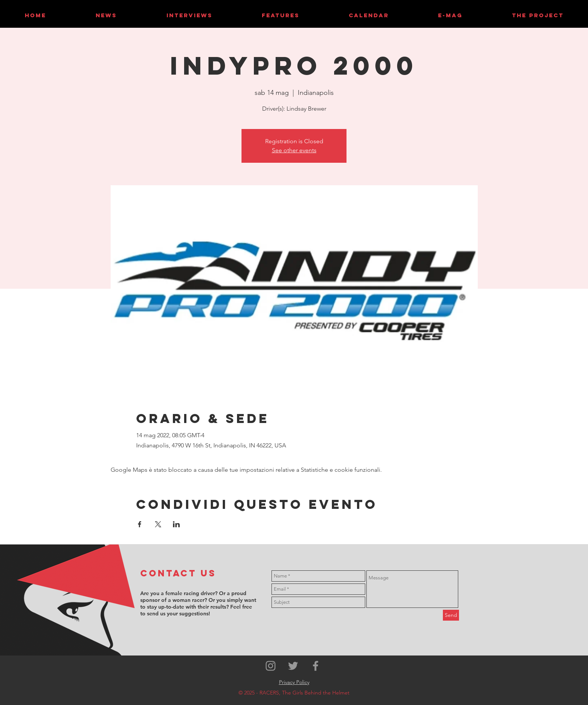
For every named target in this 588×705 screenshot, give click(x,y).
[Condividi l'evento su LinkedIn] (176, 524)
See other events (294, 150)
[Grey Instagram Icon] (271, 666)
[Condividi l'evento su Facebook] (140, 524)
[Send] (451, 615)
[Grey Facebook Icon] (316, 666)
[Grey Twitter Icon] (293, 666)
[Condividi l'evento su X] (158, 524)
